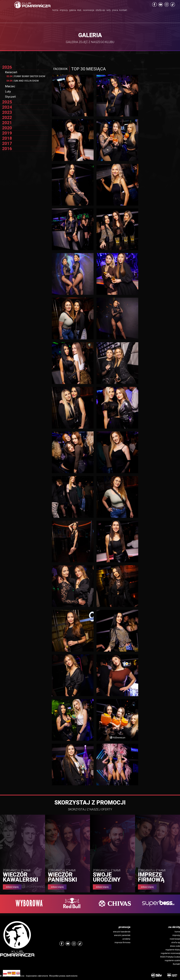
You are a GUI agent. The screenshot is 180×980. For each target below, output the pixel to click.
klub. (73, 11)
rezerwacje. (89, 11)
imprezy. (44, 11)
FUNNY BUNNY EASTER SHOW (26, 76)
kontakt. (150, 11)
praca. (135, 11)
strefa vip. (109, 14)
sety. (123, 11)
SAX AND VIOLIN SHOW (23, 81)
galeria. (60, 11)
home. (29, 11)
